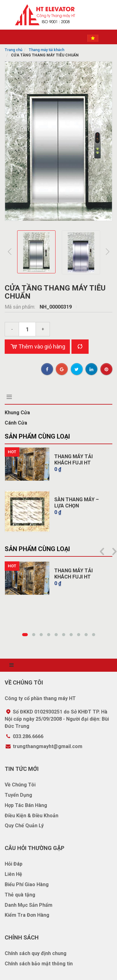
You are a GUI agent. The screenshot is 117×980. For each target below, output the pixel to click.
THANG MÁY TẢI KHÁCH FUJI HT (73, 460)
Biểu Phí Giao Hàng (27, 884)
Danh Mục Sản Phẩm (29, 905)
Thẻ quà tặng (20, 895)
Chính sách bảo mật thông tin (39, 964)
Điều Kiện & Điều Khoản (32, 816)
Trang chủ (14, 50)
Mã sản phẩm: (21, 307)
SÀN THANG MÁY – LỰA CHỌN (77, 503)
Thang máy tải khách (46, 50)
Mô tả (14, 397)
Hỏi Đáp (14, 864)
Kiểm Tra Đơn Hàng (27, 915)
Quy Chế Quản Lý (24, 826)
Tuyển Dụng (18, 795)
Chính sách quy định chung (36, 953)
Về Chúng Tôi (20, 785)
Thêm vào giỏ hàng (37, 347)
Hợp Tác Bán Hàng (26, 805)
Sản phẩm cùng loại (37, 436)
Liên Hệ (13, 874)
